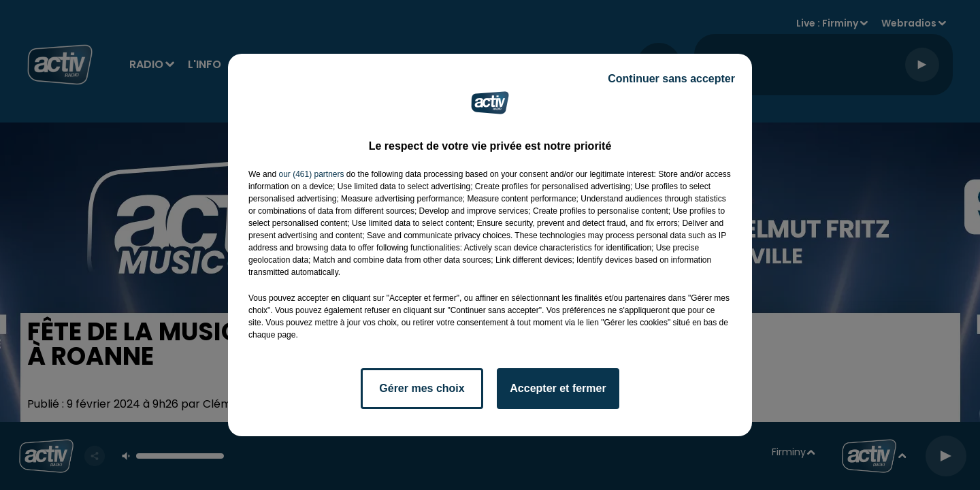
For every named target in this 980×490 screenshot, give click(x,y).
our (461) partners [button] (311, 174)
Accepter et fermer (558, 388)
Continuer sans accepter (671, 79)
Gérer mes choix (422, 388)
